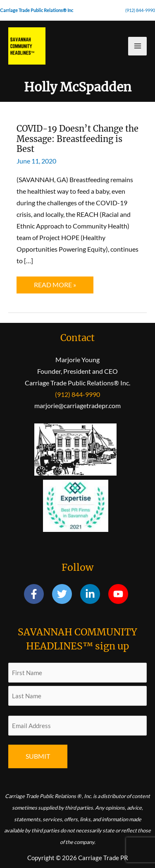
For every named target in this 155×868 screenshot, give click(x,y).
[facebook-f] (37, 594)
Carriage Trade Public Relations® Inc (37, 10)
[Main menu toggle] (137, 46)
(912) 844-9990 (140, 10)
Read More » (59, 287)
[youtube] (120, 594)
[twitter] (66, 594)
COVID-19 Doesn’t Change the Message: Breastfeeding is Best (77, 139)
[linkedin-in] (94, 594)
